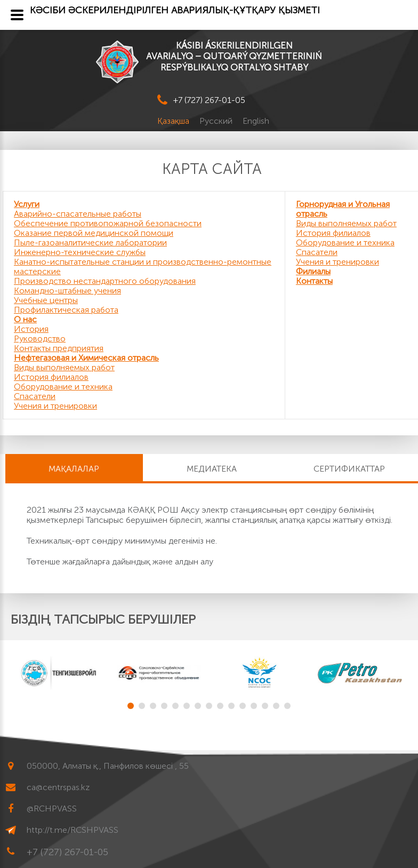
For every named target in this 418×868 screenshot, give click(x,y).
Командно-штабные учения (67, 290)
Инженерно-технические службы (80, 252)
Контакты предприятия (59, 348)
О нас (25, 319)
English (256, 121)
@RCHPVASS (52, 809)
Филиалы (313, 271)
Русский (217, 121)
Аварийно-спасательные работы (78, 214)
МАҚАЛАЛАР (74, 469)
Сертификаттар (349, 469)
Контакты (314, 281)
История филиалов (51, 377)
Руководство (40, 339)
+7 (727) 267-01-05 (209, 100)
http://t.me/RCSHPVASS (73, 830)
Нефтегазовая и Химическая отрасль (86, 358)
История (31, 329)
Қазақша (174, 121)
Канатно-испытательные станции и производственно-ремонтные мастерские (143, 266)
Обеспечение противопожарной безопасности (108, 223)
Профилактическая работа (66, 310)
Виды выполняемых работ (64, 367)
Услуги (27, 204)
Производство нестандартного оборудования (105, 281)
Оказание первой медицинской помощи (94, 233)
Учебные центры (46, 300)
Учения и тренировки (55, 406)
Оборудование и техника (63, 387)
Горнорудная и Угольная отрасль (343, 209)
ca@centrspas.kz (58, 787)
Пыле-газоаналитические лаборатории (90, 242)
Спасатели (35, 396)
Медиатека (212, 469)
